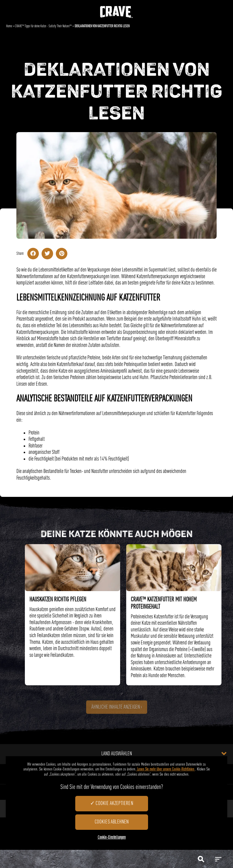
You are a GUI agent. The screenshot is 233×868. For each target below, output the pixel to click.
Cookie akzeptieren (114, 803)
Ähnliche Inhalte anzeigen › (117, 707)
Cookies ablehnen (112, 822)
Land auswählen (164, 753)
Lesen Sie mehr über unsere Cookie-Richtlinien (166, 769)
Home (9, 26)
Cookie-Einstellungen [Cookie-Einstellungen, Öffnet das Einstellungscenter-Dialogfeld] (112, 837)
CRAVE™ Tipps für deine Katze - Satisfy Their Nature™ (43, 26)
